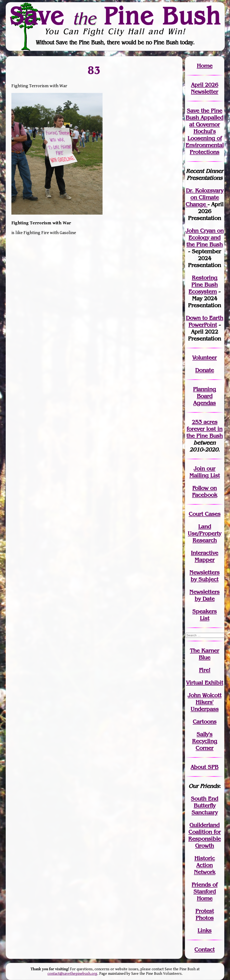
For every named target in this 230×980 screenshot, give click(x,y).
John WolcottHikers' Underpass (205, 702)
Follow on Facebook (205, 491)
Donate (204, 370)
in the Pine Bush (204, 432)
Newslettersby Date (204, 595)
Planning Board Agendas (204, 396)
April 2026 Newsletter (204, 88)
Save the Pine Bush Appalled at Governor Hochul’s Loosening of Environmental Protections (205, 131)
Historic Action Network (205, 865)
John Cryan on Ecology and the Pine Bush (205, 238)
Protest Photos (205, 914)
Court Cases (205, 514)
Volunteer (204, 358)
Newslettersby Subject (204, 576)
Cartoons (205, 722)
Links (204, 930)
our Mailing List (205, 472)
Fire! (205, 670)
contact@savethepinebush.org (72, 974)
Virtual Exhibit (205, 683)
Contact (204, 949)
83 (94, 70)
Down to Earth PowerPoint (204, 321)
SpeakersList (204, 615)
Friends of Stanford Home (204, 891)
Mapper (205, 560)
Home (205, 66)
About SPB (204, 767)
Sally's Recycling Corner (205, 741)
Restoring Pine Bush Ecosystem (203, 285)
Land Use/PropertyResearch (204, 533)
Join (199, 468)
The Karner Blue (204, 654)
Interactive (204, 553)
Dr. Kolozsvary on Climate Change (204, 197)
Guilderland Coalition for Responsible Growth (204, 835)
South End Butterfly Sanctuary (204, 805)
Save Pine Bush (115, 16)
